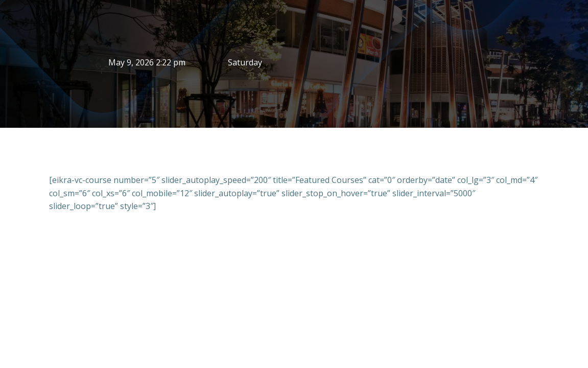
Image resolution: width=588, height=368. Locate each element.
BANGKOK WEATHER (441, 64)
